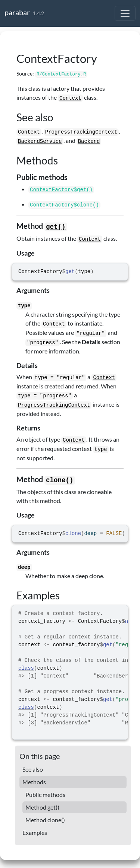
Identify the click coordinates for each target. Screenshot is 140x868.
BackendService (40, 141)
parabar (17, 12)
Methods (34, 782)
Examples (35, 832)
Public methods (45, 795)
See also (33, 769)
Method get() (42, 807)
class (26, 668)
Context (70, 98)
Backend (89, 141)
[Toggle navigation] (125, 13)
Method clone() (45, 820)
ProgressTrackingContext (81, 132)
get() (56, 227)
